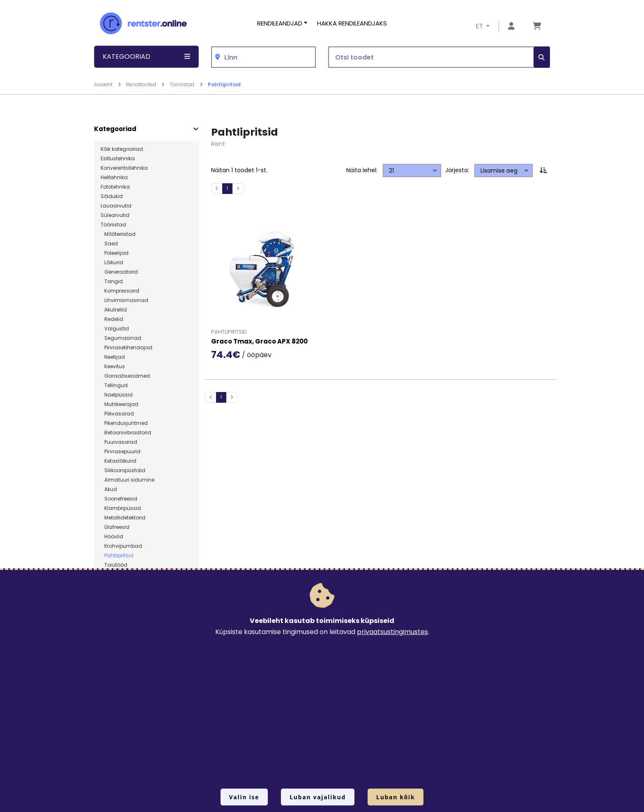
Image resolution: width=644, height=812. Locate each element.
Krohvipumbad (121, 546)
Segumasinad (121, 338)
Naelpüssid (117, 395)
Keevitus (113, 367)
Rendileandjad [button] (280, 23)
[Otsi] (542, 57)
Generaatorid (119, 272)
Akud (109, 489)
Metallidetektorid (123, 518)
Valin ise (244, 797)
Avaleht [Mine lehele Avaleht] (108, 84)
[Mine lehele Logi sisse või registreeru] (511, 27)
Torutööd (114, 565)
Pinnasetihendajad (126, 348)
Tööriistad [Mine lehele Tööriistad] (186, 84)
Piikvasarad (117, 414)
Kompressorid (120, 291)
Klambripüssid (121, 508)
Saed (109, 244)
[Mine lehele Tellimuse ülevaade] (537, 27)
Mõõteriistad (118, 234)
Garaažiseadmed (125, 376)
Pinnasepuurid (121, 452)
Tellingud (114, 385)
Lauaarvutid (116, 206)
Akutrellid (114, 310)
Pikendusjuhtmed (124, 423)
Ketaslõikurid (118, 461)
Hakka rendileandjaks (352, 23)
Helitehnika (114, 178)
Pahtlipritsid (224, 84)
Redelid (112, 319)
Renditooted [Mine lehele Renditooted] (145, 84)
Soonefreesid (119, 499)
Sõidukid (112, 196)
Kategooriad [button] (146, 57)
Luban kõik (396, 797)
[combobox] (263, 57)
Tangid (112, 281)
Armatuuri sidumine (128, 480)
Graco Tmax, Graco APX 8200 (259, 342)
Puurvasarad (119, 442)
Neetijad (113, 357)
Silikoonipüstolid (123, 471)
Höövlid (112, 537)
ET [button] (480, 26)
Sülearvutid (115, 215)
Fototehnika (115, 187)
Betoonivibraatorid (126, 433)
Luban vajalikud (318, 797)
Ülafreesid (115, 527)
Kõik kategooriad (122, 149)
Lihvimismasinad (124, 300)
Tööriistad (113, 225)
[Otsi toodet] (439, 57)
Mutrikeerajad (120, 404)
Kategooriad (115, 129)
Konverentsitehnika (124, 168)
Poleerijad (115, 253)
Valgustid (115, 329)
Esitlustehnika (118, 159)
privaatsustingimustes (392, 632)
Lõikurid (112, 263)
